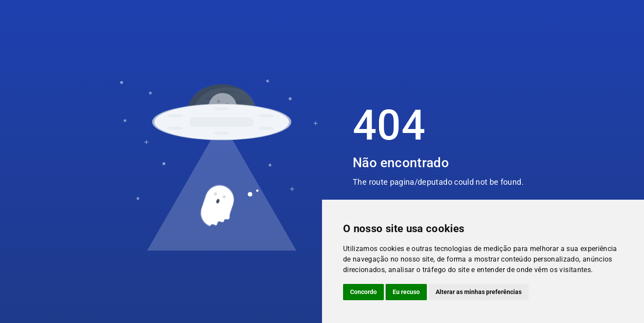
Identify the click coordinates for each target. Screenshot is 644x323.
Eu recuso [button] (406, 292)
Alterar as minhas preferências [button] (479, 292)
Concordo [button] (363, 292)
